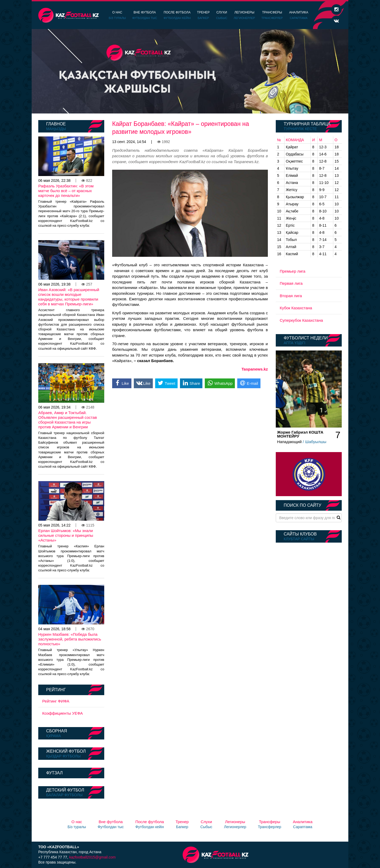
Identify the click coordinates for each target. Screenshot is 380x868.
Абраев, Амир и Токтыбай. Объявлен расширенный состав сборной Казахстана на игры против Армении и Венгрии (68, 420)
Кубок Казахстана (296, 308)
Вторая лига (291, 296)
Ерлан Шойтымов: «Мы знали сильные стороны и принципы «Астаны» (66, 535)
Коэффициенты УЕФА (63, 713)
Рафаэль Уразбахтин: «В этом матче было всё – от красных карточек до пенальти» (66, 191)
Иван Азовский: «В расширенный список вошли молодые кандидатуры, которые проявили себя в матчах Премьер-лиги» (69, 297)
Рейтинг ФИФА (56, 701)
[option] (190, 71)
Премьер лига (293, 271)
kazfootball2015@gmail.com (92, 857)
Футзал (54, 773)
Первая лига (291, 283)
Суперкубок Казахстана (301, 320)
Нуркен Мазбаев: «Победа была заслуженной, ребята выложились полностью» (70, 639)
